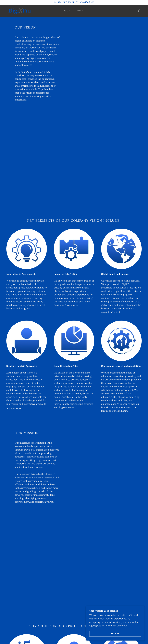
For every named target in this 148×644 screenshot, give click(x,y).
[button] (81, 11)
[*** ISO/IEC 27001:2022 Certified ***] (74, 2)
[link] (19, 11)
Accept (116, 634)
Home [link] (67, 11)
